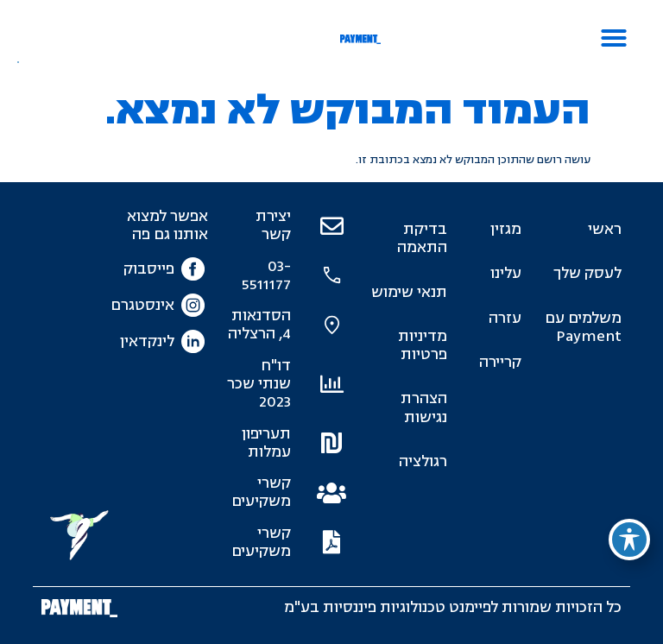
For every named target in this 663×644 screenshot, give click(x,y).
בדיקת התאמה (422, 238)
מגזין (506, 229)
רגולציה (423, 461)
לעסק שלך (587, 273)
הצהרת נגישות (424, 407)
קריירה (500, 362)
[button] (614, 38)
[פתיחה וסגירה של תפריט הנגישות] (629, 540)
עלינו (506, 273)
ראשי (605, 229)
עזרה (505, 318)
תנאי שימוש (409, 292)
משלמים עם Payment (583, 327)
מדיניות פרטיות (423, 345)
